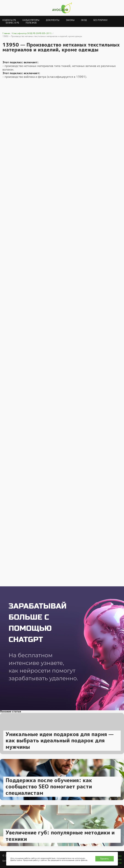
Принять (104, 859)
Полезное (31, 23)
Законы (70, 20)
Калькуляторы (31, 20)
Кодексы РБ (9, 20)
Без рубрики (100, 20)
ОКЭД (84, 20)
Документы (53, 20)
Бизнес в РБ (12, 23)
